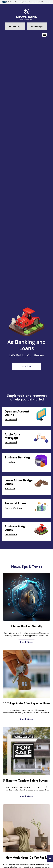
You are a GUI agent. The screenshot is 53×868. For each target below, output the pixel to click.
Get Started (11, 419)
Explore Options (13, 508)
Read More (26, 642)
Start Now (10, 488)
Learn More (27, 366)
